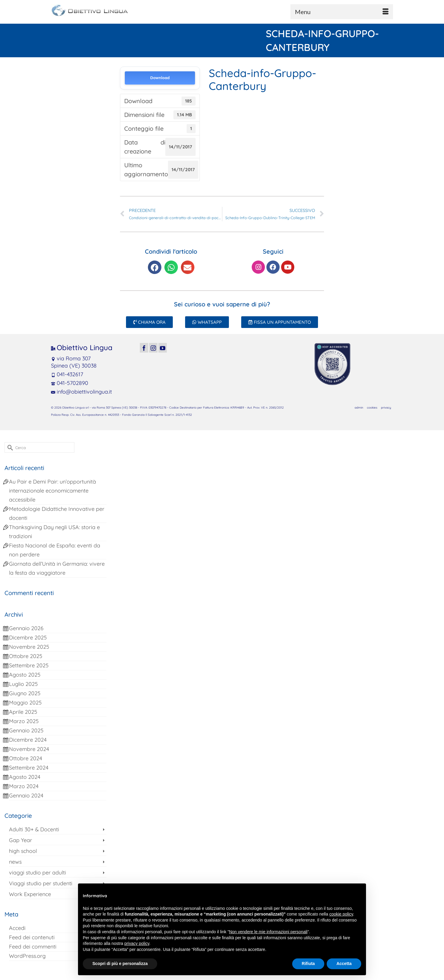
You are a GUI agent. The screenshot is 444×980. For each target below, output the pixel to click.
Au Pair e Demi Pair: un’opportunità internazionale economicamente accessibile (52, 491)
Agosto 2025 (25, 675)
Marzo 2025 (24, 721)
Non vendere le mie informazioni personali (268, 932)
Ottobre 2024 (25, 758)
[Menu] (342, 12)
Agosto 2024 (25, 777)
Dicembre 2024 (28, 740)
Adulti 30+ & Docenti (34, 829)
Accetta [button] (344, 964)
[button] (155, 267)
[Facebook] (144, 348)
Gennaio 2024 (26, 795)
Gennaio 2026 (26, 628)
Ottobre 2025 (26, 656)
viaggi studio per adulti (37, 873)
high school (23, 851)
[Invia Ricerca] (9, 447)
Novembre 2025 (29, 647)
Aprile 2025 (23, 712)
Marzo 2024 (24, 786)
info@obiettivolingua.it (81, 392)
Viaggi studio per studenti (41, 883)
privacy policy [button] (137, 943)
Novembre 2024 (29, 749)
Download (160, 78)
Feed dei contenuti (32, 937)
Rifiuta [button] (308, 964)
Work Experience (30, 894)
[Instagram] (153, 348)
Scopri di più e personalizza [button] (120, 964)
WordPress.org (27, 956)
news (15, 862)
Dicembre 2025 (28, 637)
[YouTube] (163, 348)
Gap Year (21, 840)
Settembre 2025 (29, 665)
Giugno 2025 (25, 693)
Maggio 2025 (25, 703)
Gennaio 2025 (26, 730)
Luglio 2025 (23, 684)
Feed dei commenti (33, 947)
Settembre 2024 (29, 768)
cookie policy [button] (341, 914)
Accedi (17, 928)
